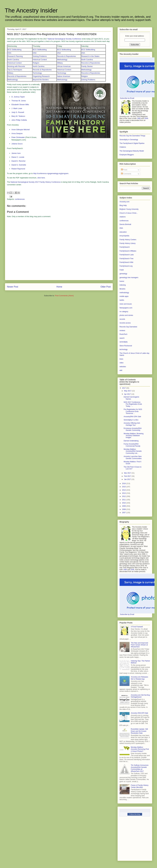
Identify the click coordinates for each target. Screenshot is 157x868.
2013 (124, 493)
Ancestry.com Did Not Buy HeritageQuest (140, 696)
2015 (124, 487)
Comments (126, 174)
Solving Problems (40, 56)
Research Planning (15, 56)
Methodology (62, 60)
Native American (64, 76)
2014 (124, 490)
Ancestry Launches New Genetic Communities (133, 457)
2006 (146, 118)
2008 (124, 509)
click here (41, 178)
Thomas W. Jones (19, 101)
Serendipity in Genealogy (129, 140)
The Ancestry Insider (31, 10)
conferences (20, 199)
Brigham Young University (129, 209)
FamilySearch (125, 247)
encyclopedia (124, 236)
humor (122, 281)
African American (64, 66)
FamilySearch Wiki (126, 262)
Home (59, 287)
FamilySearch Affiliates (128, 251)
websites (123, 367)
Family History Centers (128, 240)
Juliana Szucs (17, 144)
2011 (124, 500)
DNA (9, 53)
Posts (124, 170)
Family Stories (87, 66)
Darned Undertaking (131, 441)
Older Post (106, 287)
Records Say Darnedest (128, 327)
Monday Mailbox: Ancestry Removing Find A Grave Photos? (140, 749)
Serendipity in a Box (131, 420)
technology (124, 349)
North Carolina (13, 60)
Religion (36, 63)
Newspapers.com (126, 308)
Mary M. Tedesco (18, 116)
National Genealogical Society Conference (64, 39)
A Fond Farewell (137, 627)
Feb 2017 (128, 476)
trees (121, 359)
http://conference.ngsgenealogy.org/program (51, 173)
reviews (122, 331)
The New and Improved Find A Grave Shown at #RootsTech (139, 645)
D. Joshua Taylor (18, 97)
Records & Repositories (66, 56)
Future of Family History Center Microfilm (140, 786)
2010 (124, 503)
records (122, 319)
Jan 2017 (128, 479)
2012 (124, 496)
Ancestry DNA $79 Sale (139, 713)
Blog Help (123, 205)
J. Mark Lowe (17, 108)
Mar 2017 (128, 473)
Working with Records (16, 66)
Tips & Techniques (15, 70)
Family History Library (128, 243)
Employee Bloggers (127, 155)
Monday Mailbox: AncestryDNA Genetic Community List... (133, 451)
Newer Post (13, 287)
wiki (121, 370)
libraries (122, 289)
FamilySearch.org (126, 266)
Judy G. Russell (18, 112)
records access (125, 323)
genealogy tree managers (129, 278)
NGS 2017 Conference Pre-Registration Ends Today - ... (133, 404)
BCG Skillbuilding (14, 50)
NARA (122, 300)
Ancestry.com (125, 202)
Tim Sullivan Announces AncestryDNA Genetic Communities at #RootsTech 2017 (140, 768)
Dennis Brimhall (125, 224)
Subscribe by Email (127, 98)
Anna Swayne (17, 133)
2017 (124, 388)
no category (124, 312)
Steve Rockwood (126, 346)
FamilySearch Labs (127, 255)
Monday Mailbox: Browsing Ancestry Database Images (133, 436)
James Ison (16, 153)
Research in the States (90, 56)
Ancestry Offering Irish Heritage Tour (132, 424)
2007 (124, 513)
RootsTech (124, 334)
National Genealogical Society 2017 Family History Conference (36, 182)
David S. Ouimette (19, 165)
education (123, 232)
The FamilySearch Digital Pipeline (132, 143)
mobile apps (124, 296)
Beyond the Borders (41, 80)
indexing (123, 285)
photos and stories (126, 315)
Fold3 (122, 270)
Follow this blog (135, 814)
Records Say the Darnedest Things (132, 136)
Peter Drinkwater (18, 137)
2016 (124, 484)
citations (123, 217)
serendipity (124, 342)
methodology (124, 293)
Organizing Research (41, 76)
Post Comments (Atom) (64, 296)
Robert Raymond (18, 169)
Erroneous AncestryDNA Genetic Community (132, 429)
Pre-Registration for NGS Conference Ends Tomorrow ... (133, 411)
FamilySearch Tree (127, 259)
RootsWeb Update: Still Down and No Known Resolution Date (139, 731)
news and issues (126, 304)
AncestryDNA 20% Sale (132, 417)
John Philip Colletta (19, 120)
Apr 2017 (128, 394)
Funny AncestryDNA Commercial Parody (132, 445)
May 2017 (128, 391)
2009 (124, 506)
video (122, 363)
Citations (123, 147)
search (122, 338)
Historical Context (40, 60)
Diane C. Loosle (18, 157)
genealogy (123, 274)
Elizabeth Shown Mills (20, 105)
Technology (37, 73)
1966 (139, 118)
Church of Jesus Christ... (129, 213)
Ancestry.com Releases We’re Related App (139, 678)
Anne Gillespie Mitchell (21, 130)
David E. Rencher (19, 161)
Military (60, 63)
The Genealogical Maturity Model (132, 151)
